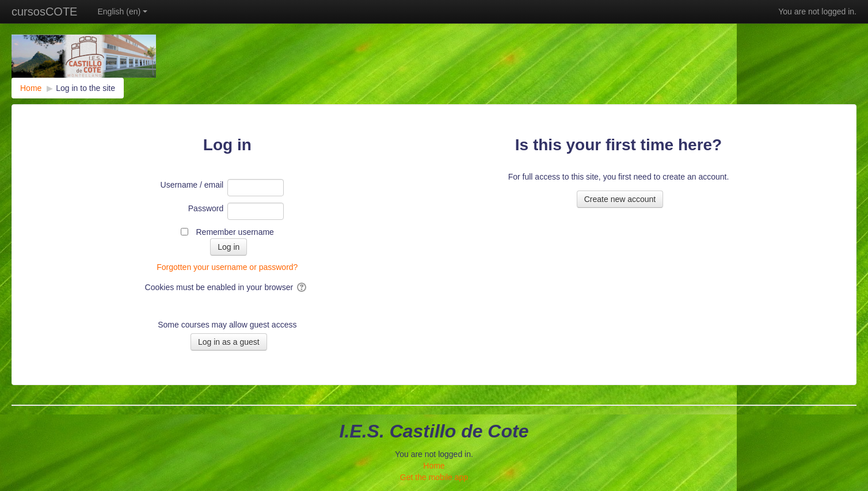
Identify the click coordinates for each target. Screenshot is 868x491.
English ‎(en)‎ (122, 12)
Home (434, 466)
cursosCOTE (44, 12)
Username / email (192, 185)
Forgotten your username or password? (227, 267)
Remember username (235, 232)
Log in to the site (85, 88)
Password (206, 208)
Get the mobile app (434, 477)
